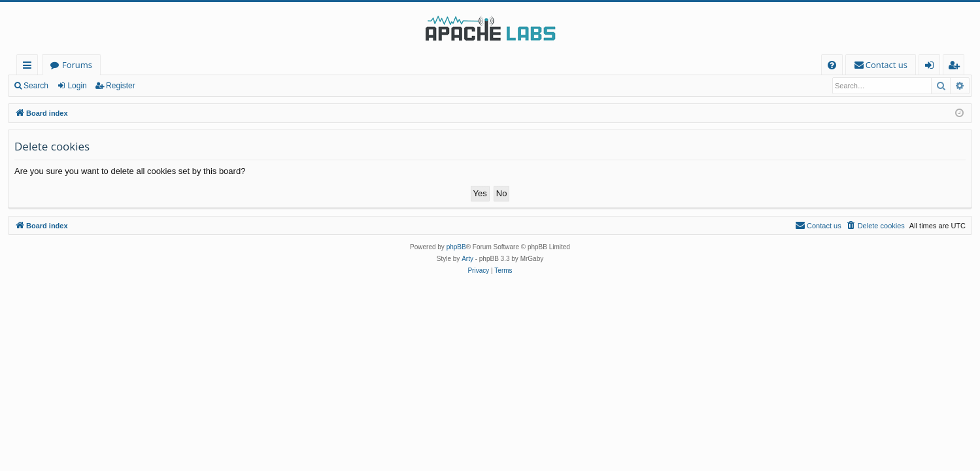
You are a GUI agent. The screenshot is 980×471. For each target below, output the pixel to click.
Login (77, 86)
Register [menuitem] (956, 67)
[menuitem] (832, 65)
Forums (77, 65)
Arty (467, 259)
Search (36, 86)
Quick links (30, 67)
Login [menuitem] (932, 67)
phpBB (456, 247)
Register (121, 86)
